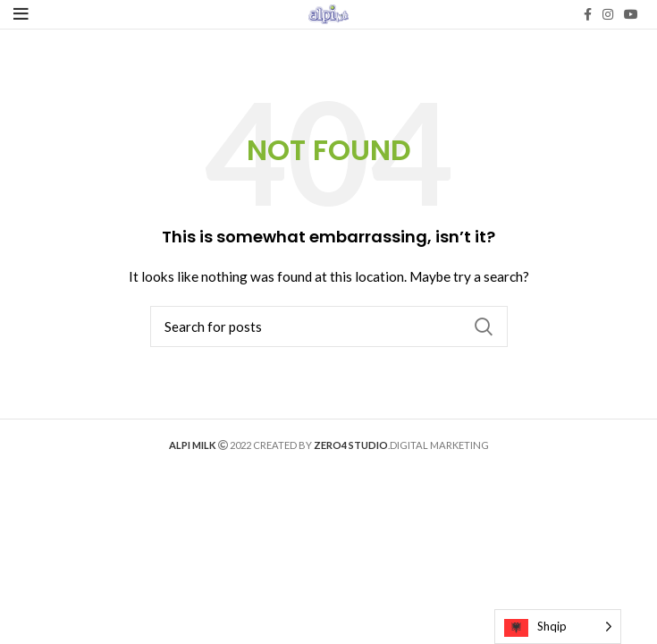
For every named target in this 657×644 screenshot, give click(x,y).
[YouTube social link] (631, 14)
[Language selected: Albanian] (558, 627)
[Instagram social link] (608, 14)
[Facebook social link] (588, 14)
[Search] (329, 326)
